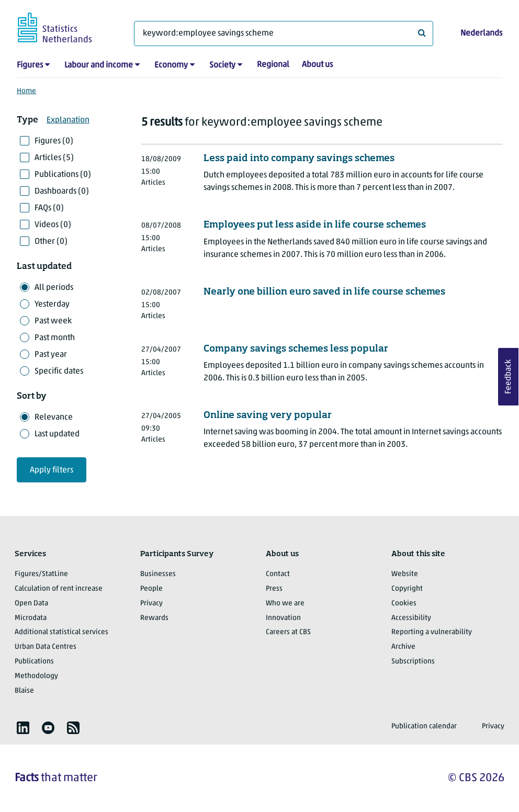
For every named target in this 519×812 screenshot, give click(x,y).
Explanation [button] (68, 120)
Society (222, 65)
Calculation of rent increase (59, 589)
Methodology (36, 676)
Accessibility (411, 618)
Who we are (285, 604)
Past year (51, 355)
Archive (403, 647)
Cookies (404, 604)
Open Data (31, 604)
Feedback (509, 377)
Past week (53, 321)
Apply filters (52, 470)
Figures (30, 65)
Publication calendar (424, 726)
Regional (273, 65)
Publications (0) (63, 175)
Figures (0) (54, 141)
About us (317, 65)
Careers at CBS (288, 632)
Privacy (151, 604)
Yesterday (52, 304)
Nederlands (481, 33)
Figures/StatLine (41, 574)
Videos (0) (53, 225)
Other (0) (51, 242)
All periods (54, 288)
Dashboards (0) (62, 191)
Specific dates (59, 371)
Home (26, 91)
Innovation (283, 618)
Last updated (57, 434)
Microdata (31, 618)
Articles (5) (54, 158)
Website (405, 574)
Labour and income (99, 65)
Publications (34, 662)
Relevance (54, 418)
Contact (278, 574)
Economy (171, 65)
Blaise (24, 691)
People (151, 589)
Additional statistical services (61, 632)
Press (274, 589)
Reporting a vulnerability (432, 632)
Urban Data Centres (46, 647)
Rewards (154, 618)
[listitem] (23, 728)
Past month (55, 338)
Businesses (158, 574)
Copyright (407, 589)
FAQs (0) (49, 208)
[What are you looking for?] (284, 33)
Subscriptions (413, 662)
